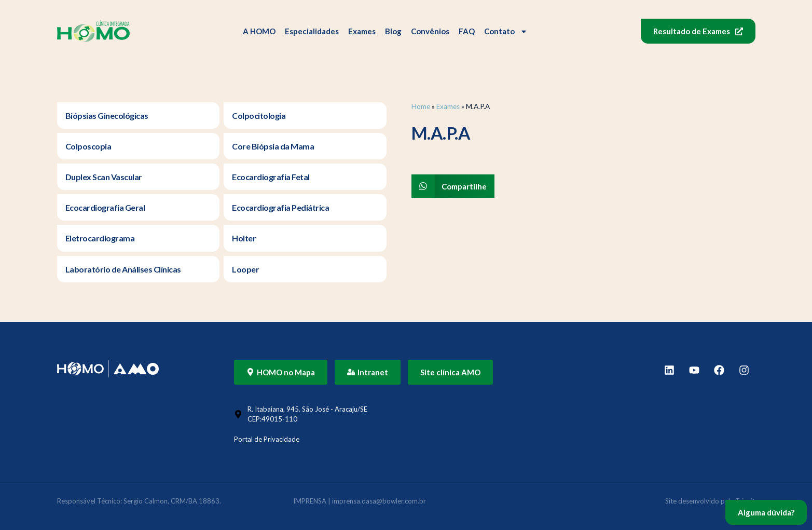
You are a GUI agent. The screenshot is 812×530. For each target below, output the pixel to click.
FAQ (467, 31)
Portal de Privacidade (267, 439)
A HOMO (259, 31)
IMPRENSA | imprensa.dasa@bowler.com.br (360, 501)
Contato (506, 31)
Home (421, 106)
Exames (362, 31)
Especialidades (312, 31)
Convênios (430, 31)
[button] (453, 186)
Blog (393, 31)
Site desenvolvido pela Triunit (710, 501)
